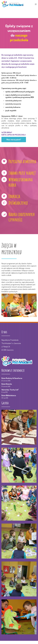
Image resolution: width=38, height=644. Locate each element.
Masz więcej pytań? (14, 140)
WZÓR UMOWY (7, 132)
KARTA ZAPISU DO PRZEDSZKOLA (13, 135)
